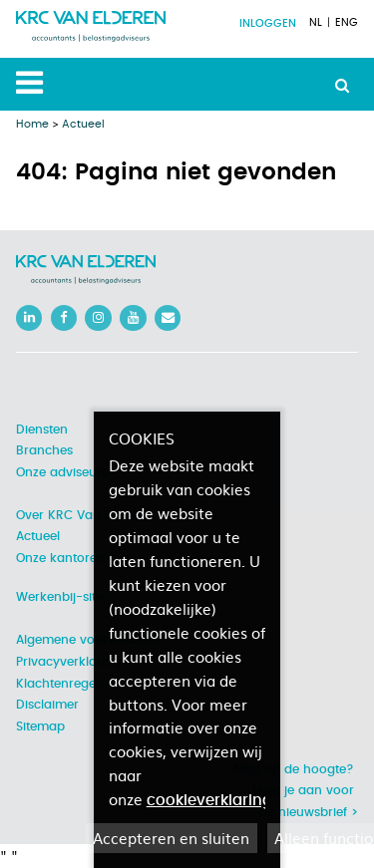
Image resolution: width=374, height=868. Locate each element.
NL (316, 23)
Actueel (83, 125)
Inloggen (268, 24)
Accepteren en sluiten (171, 838)
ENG (347, 23)
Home (32, 125)
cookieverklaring (209, 801)
